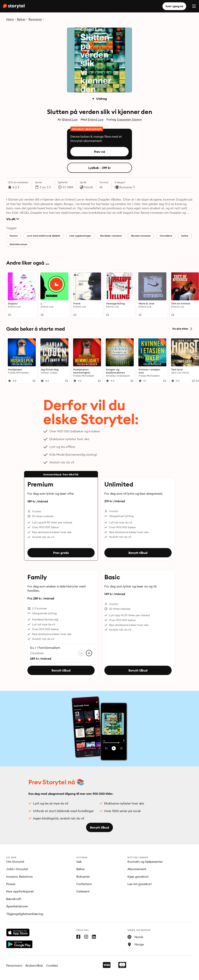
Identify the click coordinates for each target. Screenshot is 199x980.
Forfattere (84, 884)
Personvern (14, 965)
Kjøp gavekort (138, 877)
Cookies (52, 965)
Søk (79, 862)
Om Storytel (15, 862)
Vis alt (13, 219)
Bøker (21, 19)
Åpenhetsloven (17, 906)
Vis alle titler (182, 329)
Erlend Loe (70, 119)
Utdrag (99, 99)
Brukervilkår (34, 965)
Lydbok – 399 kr (99, 168)
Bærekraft (14, 899)
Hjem (10, 19)
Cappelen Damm (129, 119)
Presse (11, 884)
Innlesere (83, 891)
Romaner (35, 19)
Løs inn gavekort (140, 884)
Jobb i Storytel (17, 869)
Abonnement (137, 869)
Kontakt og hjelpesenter (145, 862)
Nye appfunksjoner (20, 891)
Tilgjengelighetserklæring (25, 914)
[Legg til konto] (89, 653)
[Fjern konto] (81, 653)
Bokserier (83, 877)
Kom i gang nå (174, 6)
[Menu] (194, 6)
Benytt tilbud (138, 553)
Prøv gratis (61, 553)
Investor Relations (19, 877)
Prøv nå (100, 152)
